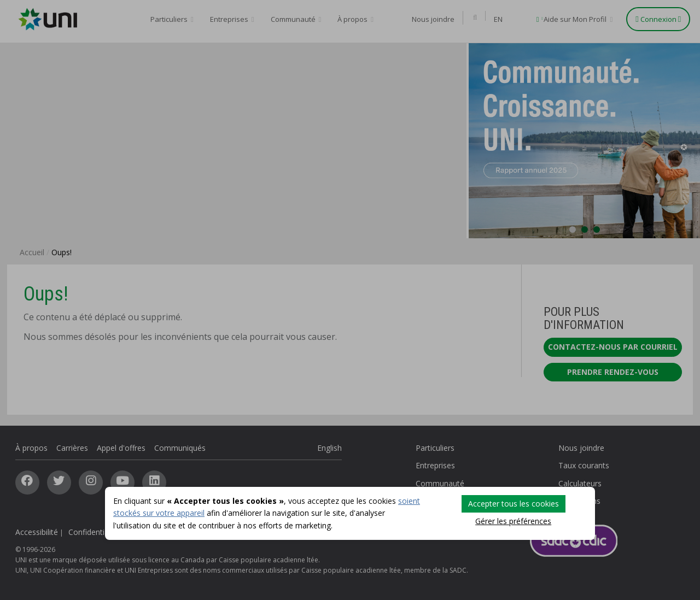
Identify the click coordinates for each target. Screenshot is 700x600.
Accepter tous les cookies (514, 504)
